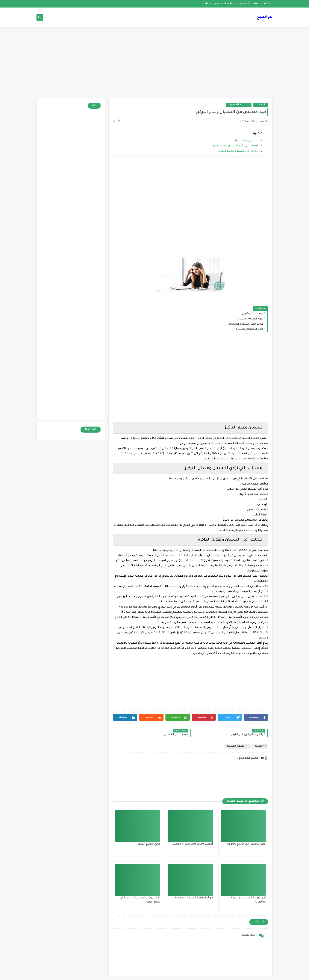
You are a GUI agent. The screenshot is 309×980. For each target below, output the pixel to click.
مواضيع (265, 17)
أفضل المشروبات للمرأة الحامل (193, 844)
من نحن (266, 3)
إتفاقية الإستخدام (224, 3)
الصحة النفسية (239, 105)
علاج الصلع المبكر (149, 844)
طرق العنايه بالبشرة (251, 319)
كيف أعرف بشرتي (253, 314)
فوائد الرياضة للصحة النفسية (194, 898)
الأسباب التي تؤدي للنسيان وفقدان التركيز (235, 146)
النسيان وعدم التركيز (247, 141)
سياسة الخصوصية (248, 3)
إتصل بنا (207, 3)
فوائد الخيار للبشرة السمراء (246, 324)
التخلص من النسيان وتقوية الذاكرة (238, 151)
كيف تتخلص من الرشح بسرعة (246, 844)
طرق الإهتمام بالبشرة (250, 329)
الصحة (261, 105)
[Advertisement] (154, 65)
